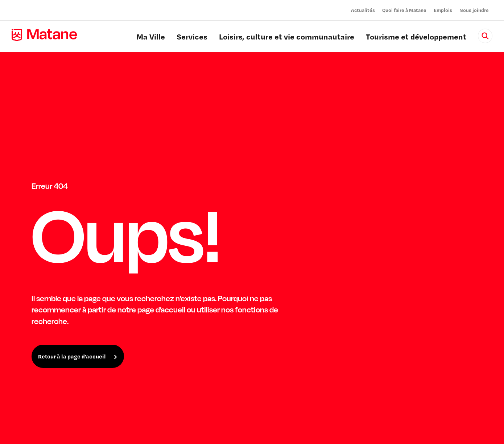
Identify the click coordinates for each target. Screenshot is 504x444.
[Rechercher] (485, 36)
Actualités (363, 10)
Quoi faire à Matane (404, 10)
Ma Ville (151, 38)
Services (192, 38)
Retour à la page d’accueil (72, 356)
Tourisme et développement (416, 38)
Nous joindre (474, 10)
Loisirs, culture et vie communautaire (287, 38)
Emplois (443, 10)
